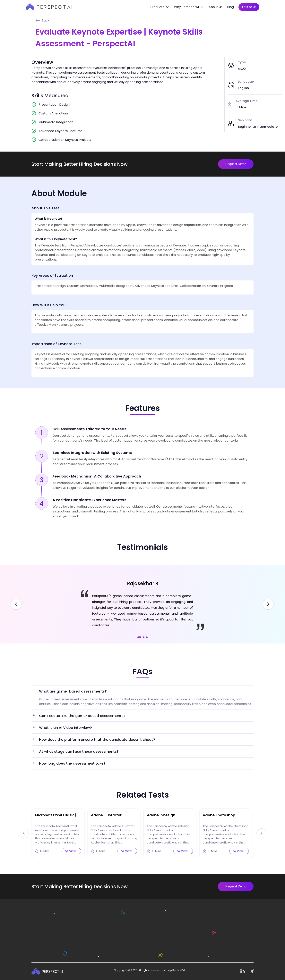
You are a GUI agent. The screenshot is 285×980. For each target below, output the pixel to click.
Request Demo (236, 164)
